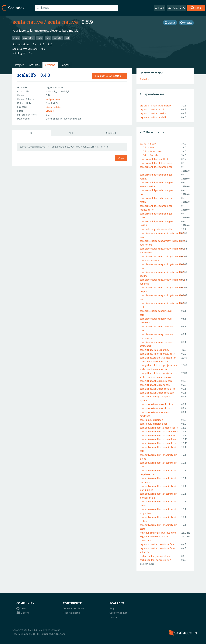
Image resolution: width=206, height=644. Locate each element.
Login (196, 8)
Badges (65, 65)
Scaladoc (144, 79)
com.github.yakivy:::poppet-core (157, 393)
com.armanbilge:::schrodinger (156, 167)
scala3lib (27, 75)
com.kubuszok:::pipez (151, 420)
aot (67, 38)
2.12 (50, 44)
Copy (121, 158)
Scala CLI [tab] (111, 133)
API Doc (159, 8)
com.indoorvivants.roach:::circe (156, 404)
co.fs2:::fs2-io (147, 147)
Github (22, 608)
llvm (48, 38)
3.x (35, 44)
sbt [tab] (32, 133)
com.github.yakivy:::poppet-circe (157, 389)
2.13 (42, 44)
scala (40, 38)
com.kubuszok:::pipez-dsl (153, 424)
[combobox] (109, 76)
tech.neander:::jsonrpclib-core (156, 556)
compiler (58, 38)
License (113, 617)
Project (19, 65)
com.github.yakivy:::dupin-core (156, 381)
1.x (31, 53)
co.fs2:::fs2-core (148, 144)
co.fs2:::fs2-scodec (149, 155)
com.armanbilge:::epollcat (154, 159)
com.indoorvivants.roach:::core (156, 408)
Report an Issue (71, 613)
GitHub (170, 23)
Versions (50, 65)
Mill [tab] (71, 133)
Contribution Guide (73, 608)
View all (50, 111)
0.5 (43, 49)
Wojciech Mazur (73, 119)
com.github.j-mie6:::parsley (154, 350)
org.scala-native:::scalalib (153, 117)
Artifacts (34, 65)
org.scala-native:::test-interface (157, 544)
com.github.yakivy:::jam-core (155, 385)
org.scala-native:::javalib (153, 113)
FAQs (112, 608)
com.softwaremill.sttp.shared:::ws (158, 439)
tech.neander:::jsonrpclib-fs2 (155, 560)
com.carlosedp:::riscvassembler (157, 229)
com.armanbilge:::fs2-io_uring (156, 163)
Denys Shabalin (54, 119)
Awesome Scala (176, 8)
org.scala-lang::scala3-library (155, 106)
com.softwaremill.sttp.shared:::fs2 (158, 435)
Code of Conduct (118, 613)
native (16, 38)
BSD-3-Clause (53, 107)
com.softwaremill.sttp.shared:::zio (158, 443)
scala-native (28, 22)
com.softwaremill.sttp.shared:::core (159, 431)
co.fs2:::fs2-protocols (151, 151)
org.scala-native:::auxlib (152, 109)
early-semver (53, 99)
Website (186, 23)
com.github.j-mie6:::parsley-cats (157, 354)
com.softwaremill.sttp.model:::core (159, 428)
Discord (23, 613)
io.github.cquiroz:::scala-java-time (158, 533)
